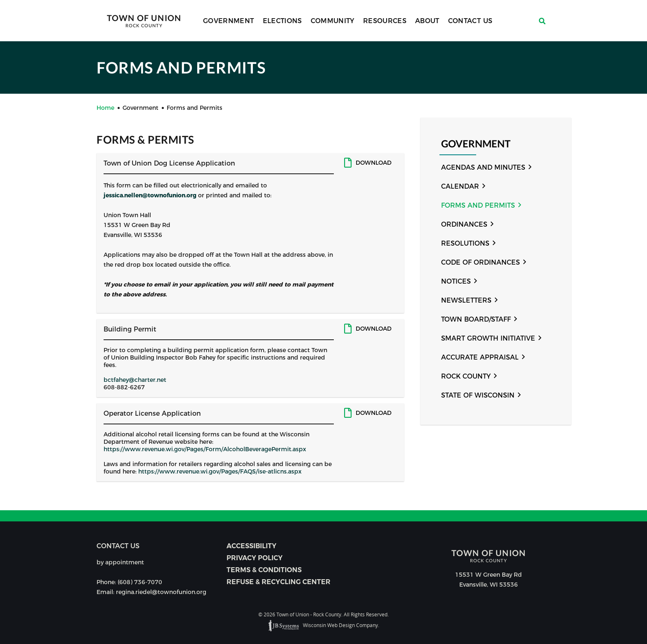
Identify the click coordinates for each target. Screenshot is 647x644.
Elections (282, 21)
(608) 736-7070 (140, 582)
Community (333, 21)
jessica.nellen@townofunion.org (150, 195)
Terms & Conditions (264, 570)
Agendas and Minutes (483, 167)
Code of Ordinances (481, 262)
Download (374, 163)
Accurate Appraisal (480, 357)
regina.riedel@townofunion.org (161, 592)
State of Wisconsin (478, 395)
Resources (385, 21)
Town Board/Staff (476, 319)
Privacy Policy (255, 558)
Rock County (466, 376)
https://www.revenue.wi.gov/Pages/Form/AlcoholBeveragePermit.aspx (205, 449)
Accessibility (251, 546)
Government (229, 21)
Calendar (460, 186)
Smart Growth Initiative (488, 338)
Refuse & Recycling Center (279, 582)
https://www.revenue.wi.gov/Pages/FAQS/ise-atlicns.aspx (220, 471)
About (427, 21)
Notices (456, 281)
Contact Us (470, 21)
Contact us (118, 546)
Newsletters (466, 300)
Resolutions (465, 243)
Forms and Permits (478, 205)
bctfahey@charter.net (135, 380)
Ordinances (464, 224)
